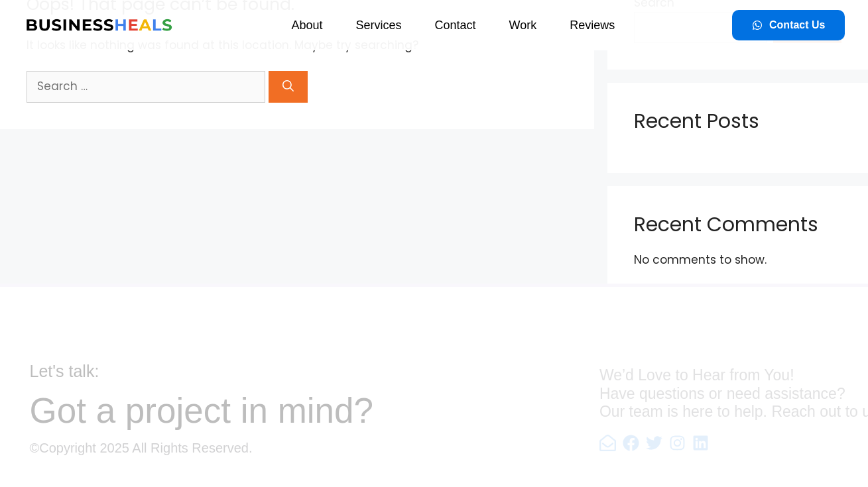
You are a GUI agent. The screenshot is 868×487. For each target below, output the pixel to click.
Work (523, 25)
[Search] (288, 87)
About (307, 25)
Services (378, 25)
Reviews (592, 25)
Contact (455, 25)
